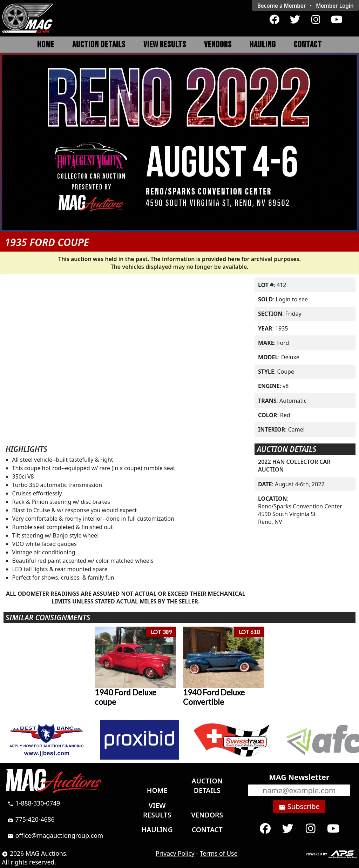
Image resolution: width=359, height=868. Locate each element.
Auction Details (99, 45)
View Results (165, 45)
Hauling (263, 45)
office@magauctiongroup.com (55, 835)
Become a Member (282, 6)
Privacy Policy (175, 853)
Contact (308, 45)
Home (46, 45)
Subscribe (299, 807)
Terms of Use (219, 853)
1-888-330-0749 (34, 803)
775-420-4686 (31, 819)
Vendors (218, 45)
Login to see (292, 299)
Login (335, 6)
